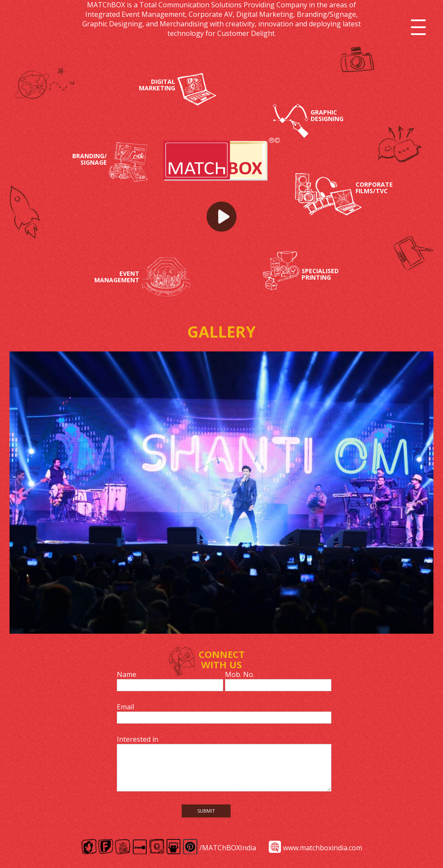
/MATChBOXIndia (228, 848)
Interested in (138, 739)
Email (125, 707)
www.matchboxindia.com (323, 848)
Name (127, 674)
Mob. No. (240, 674)
